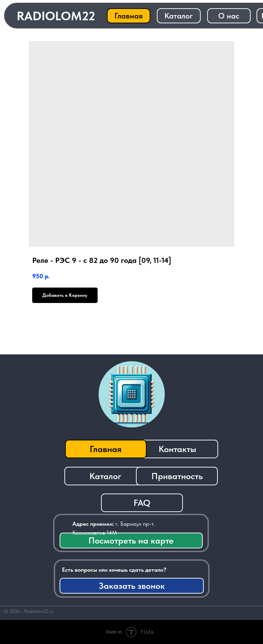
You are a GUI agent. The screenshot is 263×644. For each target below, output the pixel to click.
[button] (132, 586)
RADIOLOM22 (56, 16)
